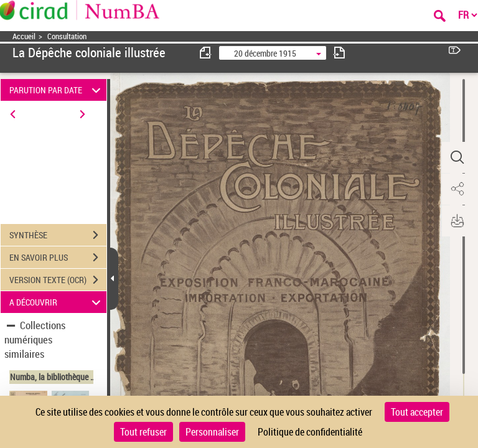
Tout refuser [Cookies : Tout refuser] (143, 432)
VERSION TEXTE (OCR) (58, 280)
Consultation (67, 36)
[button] (456, 157)
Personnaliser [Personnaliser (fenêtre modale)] (212, 432)
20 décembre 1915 (265, 53)
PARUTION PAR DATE (57, 90)
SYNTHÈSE (58, 235)
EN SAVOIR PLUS (58, 258)
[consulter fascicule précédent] (206, 53)
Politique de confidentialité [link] (310, 432)
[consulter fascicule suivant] (339, 53)
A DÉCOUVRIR (57, 302)
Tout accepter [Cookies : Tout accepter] (417, 412)
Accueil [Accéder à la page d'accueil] (24, 36)
